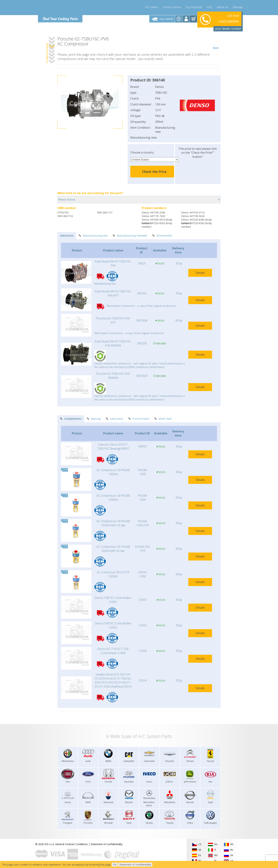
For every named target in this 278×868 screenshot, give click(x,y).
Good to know (172, 7)
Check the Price (154, 172)
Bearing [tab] (94, 419)
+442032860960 (228, 19)
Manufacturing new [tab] (93, 236)
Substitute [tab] (67, 236)
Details (200, 273)
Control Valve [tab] (139, 419)
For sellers (152, 7)
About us (223, 7)
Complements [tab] (71, 419)
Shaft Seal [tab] (163, 419)
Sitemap (238, 7)
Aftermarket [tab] (162, 236)
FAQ (210, 7)
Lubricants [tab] (114, 419)
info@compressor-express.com (221, 23)
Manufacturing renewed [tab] (130, 236)
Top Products (194, 7)
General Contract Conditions (72, 844)
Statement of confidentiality (107, 844)
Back (216, 43)
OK (115, 865)
